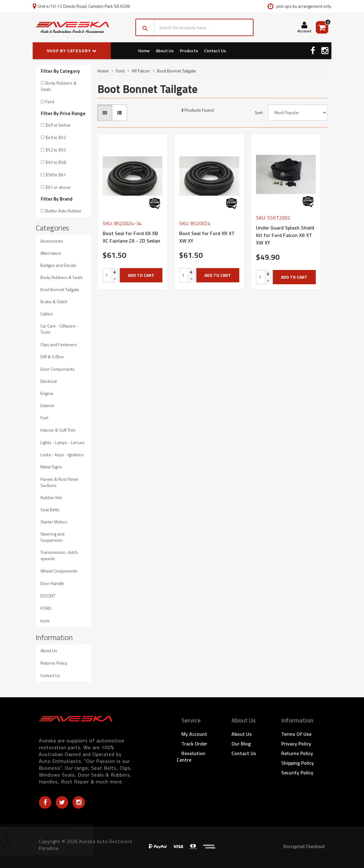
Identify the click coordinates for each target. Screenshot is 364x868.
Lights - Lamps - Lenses (63, 442)
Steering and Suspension (52, 537)
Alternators (51, 253)
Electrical (49, 381)
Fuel (44, 418)
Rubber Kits (51, 497)
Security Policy (297, 773)
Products (189, 51)
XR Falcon (141, 71)
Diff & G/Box (52, 357)
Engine (47, 393)
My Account (194, 734)
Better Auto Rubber (63, 211)
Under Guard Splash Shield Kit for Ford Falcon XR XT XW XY (285, 235)
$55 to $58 (56, 162)
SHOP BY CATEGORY (72, 51)
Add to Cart (141, 275)
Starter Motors (54, 522)
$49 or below (58, 125)
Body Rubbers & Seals (59, 86)
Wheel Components (59, 571)
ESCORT (48, 596)
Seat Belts (50, 510)
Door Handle (52, 583)
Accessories (52, 241)
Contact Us (215, 51)
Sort (259, 113)
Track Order (194, 744)
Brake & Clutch (54, 302)
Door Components (58, 369)
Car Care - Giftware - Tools (59, 329)
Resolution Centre (191, 757)
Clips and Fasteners (59, 344)
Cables (47, 314)
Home (144, 51)
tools (45, 621)
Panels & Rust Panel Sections (59, 482)
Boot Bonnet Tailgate (60, 289)
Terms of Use (296, 734)
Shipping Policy (298, 763)
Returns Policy (54, 663)
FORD (46, 608)
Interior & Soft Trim (58, 430)
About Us (165, 51)
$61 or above (58, 187)
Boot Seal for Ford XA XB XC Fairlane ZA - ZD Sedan (131, 237)
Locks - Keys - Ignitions (62, 455)
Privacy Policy (296, 744)
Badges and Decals (58, 265)
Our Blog (241, 744)
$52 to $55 (56, 150)
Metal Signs (51, 467)
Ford (50, 102)
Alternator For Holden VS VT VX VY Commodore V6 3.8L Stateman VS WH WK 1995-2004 (60, 840)
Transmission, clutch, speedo (60, 555)
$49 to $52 (56, 137)
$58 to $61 (56, 175)
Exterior (48, 405)
